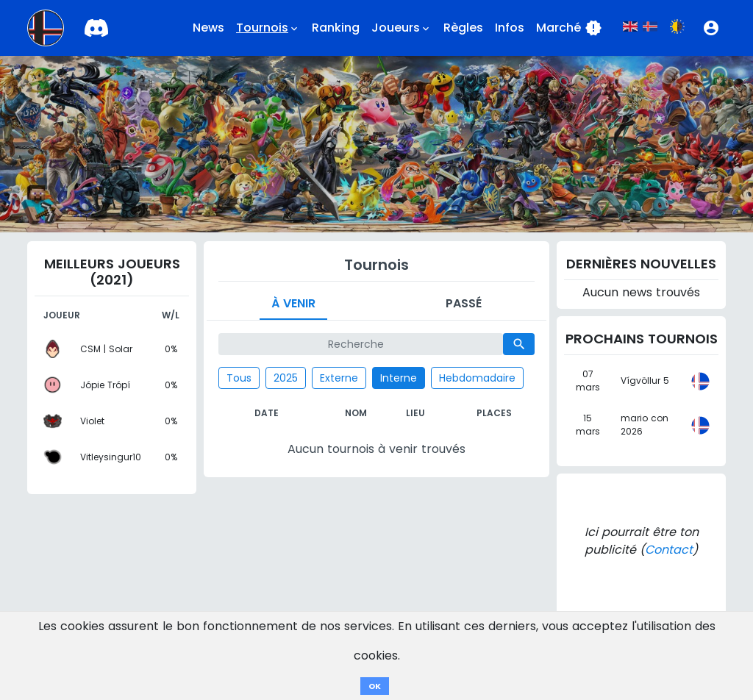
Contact (669, 550)
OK (375, 686)
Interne (399, 378)
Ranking (336, 28)
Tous (239, 378)
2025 (286, 378)
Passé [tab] (464, 303)
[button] (711, 28)
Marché (569, 28)
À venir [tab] (293, 303)
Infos (510, 28)
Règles (463, 28)
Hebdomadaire (477, 378)
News (208, 28)
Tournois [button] (268, 28)
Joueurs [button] (402, 28)
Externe (339, 378)
